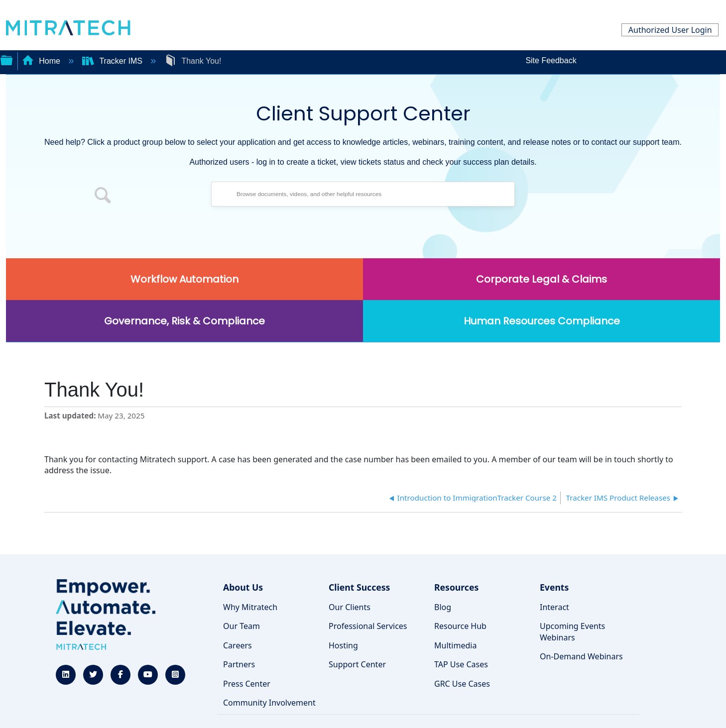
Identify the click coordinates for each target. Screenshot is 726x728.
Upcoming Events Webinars (572, 631)
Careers (238, 645)
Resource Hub (460, 626)
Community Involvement (269, 703)
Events (554, 587)
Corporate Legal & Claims (542, 279)
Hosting (343, 645)
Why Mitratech (250, 607)
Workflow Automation (184, 279)
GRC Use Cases (462, 684)
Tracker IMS (113, 61)
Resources (456, 587)
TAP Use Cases (461, 664)
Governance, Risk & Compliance (184, 321)
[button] (103, 197)
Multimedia (455, 645)
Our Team (242, 626)
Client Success (359, 587)
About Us (243, 587)
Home (42, 61)
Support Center (357, 664)
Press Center (247, 684)
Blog (443, 607)
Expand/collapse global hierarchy (6, 59)
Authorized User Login (670, 30)
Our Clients (350, 607)
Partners (239, 664)
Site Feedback (551, 60)
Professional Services (368, 626)
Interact (554, 607)
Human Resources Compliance (542, 321)
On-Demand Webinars (581, 656)
